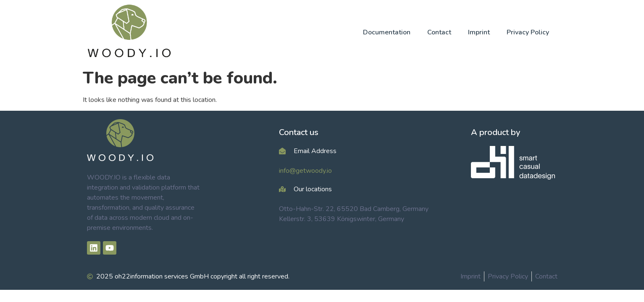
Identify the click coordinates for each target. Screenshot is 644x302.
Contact (439, 32)
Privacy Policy (528, 32)
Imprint (479, 32)
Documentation (387, 32)
